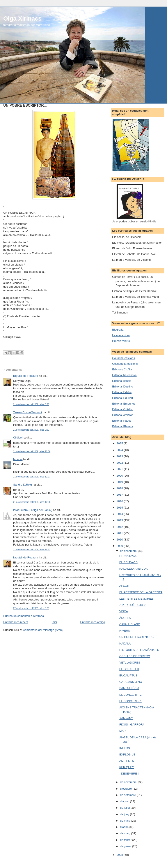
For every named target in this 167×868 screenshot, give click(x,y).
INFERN (124, 748)
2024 (120, 450)
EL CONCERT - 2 (130, 695)
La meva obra (121, 335)
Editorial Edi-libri (123, 398)
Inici (54, 622)
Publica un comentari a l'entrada (24, 616)
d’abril (124, 827)
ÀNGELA (125, 618)
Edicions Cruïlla (122, 369)
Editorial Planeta (123, 426)
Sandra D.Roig (22, 485)
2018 (120, 488)
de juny (125, 814)
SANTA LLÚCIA (129, 688)
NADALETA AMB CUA (133, 569)
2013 (120, 520)
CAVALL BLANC (130, 624)
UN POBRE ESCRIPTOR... (137, 637)
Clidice (17, 438)
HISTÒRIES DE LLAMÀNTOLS (139, 650)
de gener (126, 846)
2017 (120, 495)
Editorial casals (122, 381)
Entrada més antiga (93, 622)
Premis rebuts (121, 341)
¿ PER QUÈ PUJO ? (132, 605)
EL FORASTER (129, 669)
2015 (120, 508)
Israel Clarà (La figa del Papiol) (33, 510)
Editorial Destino (123, 386)
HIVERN (125, 631)
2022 (120, 463)
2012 (120, 527)
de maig (126, 821)
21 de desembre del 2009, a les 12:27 (32, 477)
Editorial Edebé (122, 392)
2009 (120, 546)
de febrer (126, 840)
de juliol (125, 808)
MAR (122, 731)
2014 (120, 514)
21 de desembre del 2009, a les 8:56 (31, 404)
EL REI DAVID (128, 562)
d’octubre (126, 789)
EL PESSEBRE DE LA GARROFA (141, 592)
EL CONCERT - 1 (130, 701)
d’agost (125, 801)
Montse (18, 459)
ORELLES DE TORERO (135, 656)
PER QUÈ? (126, 767)
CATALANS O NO (131, 682)
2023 (120, 456)
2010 (120, 540)
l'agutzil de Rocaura (26, 376)
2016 (120, 501)
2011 (120, 533)
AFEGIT (124, 586)
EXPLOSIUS (127, 754)
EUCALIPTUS (128, 675)
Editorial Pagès (122, 421)
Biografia (118, 330)
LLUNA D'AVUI (129, 556)
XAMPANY (126, 718)
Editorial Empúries (124, 404)
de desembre (129, 551)
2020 (120, 476)
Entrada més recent (16, 622)
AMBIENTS (126, 761)
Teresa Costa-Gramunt (28, 412)
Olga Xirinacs (22, 18)
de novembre (129, 782)
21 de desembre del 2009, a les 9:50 (31, 430)
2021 (120, 469)
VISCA (123, 611)
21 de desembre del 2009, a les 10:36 (32, 452)
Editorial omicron (123, 415)
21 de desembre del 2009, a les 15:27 (32, 550)
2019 (120, 482)
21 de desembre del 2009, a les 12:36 (32, 502)
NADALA (125, 644)
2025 (120, 443)
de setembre (128, 795)
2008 (120, 855)
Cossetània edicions (125, 364)
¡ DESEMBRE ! (129, 774)
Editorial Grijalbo (123, 409)
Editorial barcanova (124, 375)
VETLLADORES (130, 663)
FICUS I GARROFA (132, 725)
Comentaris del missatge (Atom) (43, 630)
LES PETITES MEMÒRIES (136, 599)
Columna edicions (123, 358)
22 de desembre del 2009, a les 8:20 (31, 608)
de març (126, 833)
